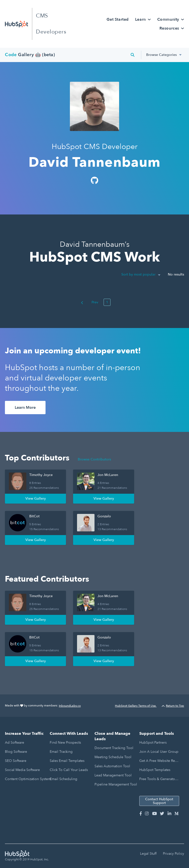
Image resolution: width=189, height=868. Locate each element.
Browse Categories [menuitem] (161, 55)
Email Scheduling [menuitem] (63, 779)
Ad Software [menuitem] (15, 743)
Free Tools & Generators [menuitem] (158, 779)
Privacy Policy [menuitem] (173, 854)
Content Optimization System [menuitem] (28, 779)
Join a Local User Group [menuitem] (159, 752)
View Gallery (36, 499)
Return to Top (173, 706)
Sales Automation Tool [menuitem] (112, 766)
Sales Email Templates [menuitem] (67, 761)
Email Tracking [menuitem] (61, 752)
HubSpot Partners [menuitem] (153, 743)
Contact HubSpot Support (159, 801)
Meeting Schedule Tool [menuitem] (113, 757)
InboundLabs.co (70, 706)
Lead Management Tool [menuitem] (113, 775)
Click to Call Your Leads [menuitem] (69, 770)
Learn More (25, 408)
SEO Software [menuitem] (16, 761)
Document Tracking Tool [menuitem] (114, 748)
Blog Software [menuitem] (16, 752)
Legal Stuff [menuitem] (148, 854)
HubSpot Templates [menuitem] (155, 770)
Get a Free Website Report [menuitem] (159, 761)
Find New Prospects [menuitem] (65, 743)
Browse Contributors (94, 459)
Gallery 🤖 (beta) (30, 55)
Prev (90, 302)
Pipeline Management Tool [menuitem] (116, 784)
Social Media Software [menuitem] (22, 770)
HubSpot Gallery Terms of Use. (136, 706)
